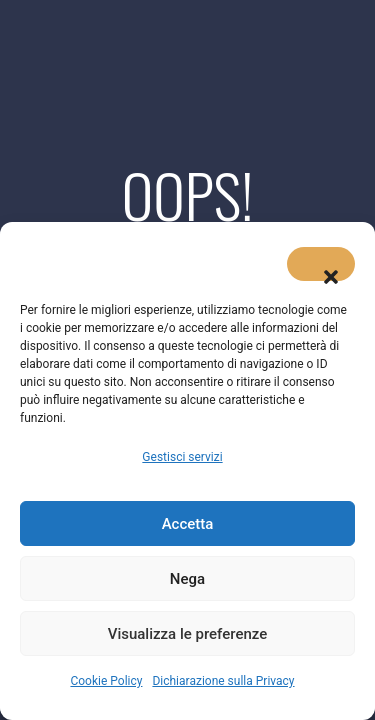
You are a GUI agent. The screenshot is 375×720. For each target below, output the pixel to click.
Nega (187, 579)
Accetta (188, 524)
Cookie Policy (106, 681)
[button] (321, 264)
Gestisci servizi (182, 457)
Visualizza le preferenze (188, 634)
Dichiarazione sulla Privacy (223, 681)
